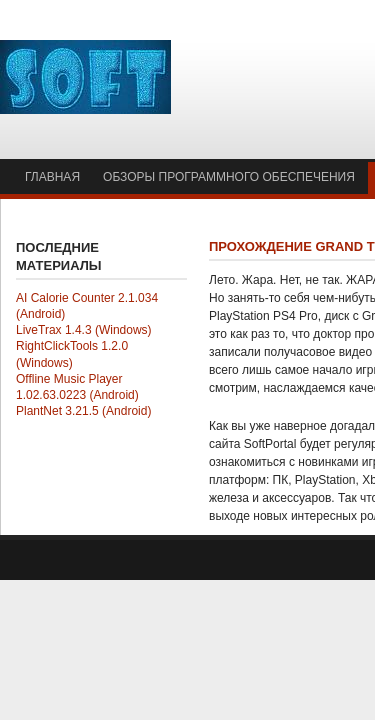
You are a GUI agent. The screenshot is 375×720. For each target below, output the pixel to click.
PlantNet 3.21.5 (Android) (83, 411)
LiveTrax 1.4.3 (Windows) (84, 330)
